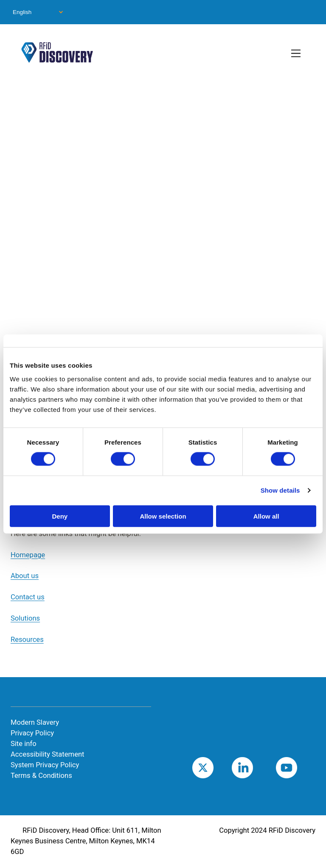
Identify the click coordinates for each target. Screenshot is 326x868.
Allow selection (163, 516)
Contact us (28, 597)
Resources (27, 640)
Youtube (299, 767)
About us (25, 576)
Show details (280, 490)
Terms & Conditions (41, 776)
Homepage (28, 555)
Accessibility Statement (48, 754)
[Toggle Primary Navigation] (296, 54)
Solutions (25, 618)
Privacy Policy (32, 733)
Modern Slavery (35, 722)
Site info (24, 744)
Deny (60, 516)
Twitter (214, 767)
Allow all (266, 516)
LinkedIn (256, 767)
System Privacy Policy (45, 765)
